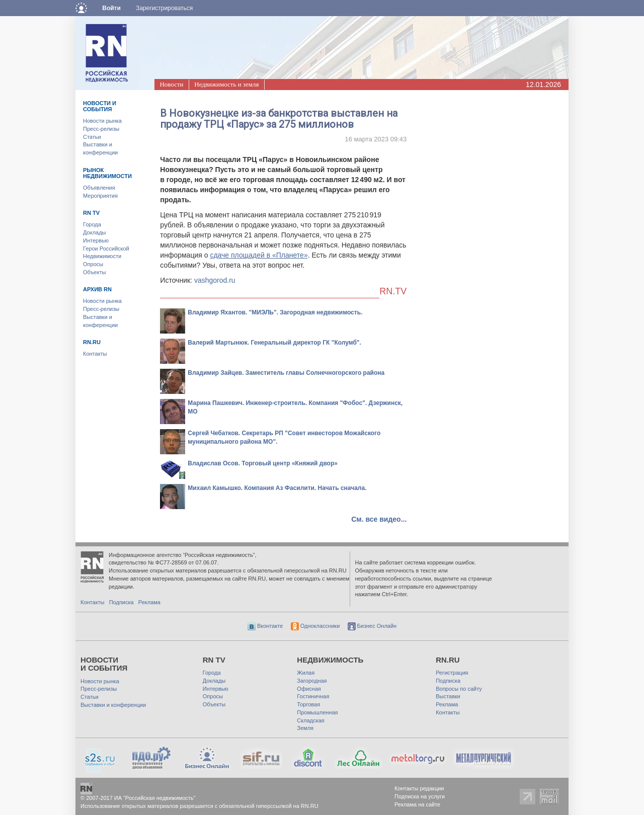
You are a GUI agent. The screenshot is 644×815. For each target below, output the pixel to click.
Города (92, 224)
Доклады (95, 232)
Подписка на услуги (420, 796)
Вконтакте (265, 626)
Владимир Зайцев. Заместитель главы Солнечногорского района (286, 373)
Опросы (93, 264)
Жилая (306, 673)
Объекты (94, 272)
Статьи (92, 137)
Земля (305, 728)
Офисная (309, 689)
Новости (171, 84)
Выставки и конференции (113, 705)
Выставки (448, 696)
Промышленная (317, 712)
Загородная (312, 681)
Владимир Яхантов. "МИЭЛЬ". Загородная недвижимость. (275, 312)
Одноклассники (315, 626)
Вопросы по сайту (459, 689)
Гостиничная (313, 696)
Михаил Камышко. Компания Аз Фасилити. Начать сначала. (277, 488)
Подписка (122, 602)
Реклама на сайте (417, 804)
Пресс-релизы (101, 129)
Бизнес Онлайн (372, 626)
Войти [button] (111, 8)
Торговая (308, 704)
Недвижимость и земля (226, 84)
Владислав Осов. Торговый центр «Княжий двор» (263, 463)
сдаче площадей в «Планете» (259, 255)
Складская (310, 720)
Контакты (95, 354)
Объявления (99, 188)
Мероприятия (100, 196)
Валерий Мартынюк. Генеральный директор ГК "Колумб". (274, 343)
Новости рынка (102, 121)
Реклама (149, 602)
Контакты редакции (419, 788)
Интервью (96, 240)
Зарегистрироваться (164, 8)
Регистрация (452, 673)
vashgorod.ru (215, 280)
